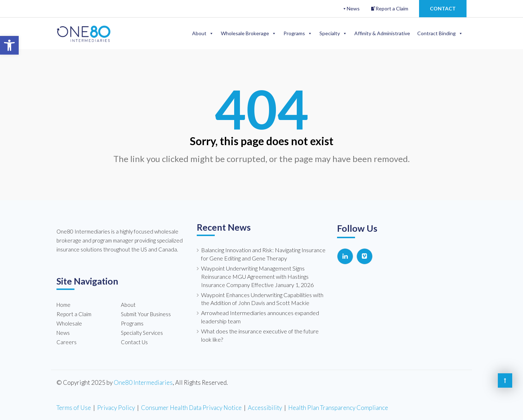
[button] (9, 45)
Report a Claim (392, 8)
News (353, 8)
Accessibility (265, 407)
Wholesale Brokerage (249, 33)
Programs (298, 33)
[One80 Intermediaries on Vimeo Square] (365, 256)
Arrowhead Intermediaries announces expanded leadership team (260, 317)
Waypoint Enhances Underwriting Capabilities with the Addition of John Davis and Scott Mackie (262, 299)
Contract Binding (440, 33)
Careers (67, 342)
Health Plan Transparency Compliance (338, 407)
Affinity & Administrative (382, 33)
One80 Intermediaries (143, 382)
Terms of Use (74, 407)
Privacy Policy (116, 407)
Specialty (333, 33)
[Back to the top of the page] (505, 380)
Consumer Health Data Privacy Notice (191, 407)
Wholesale (69, 323)
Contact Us (134, 342)
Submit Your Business (146, 314)
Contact (443, 8)
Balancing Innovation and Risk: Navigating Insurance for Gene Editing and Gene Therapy (263, 254)
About (203, 33)
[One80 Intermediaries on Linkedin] (345, 256)
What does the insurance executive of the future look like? (260, 335)
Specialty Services (142, 333)
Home (63, 305)
